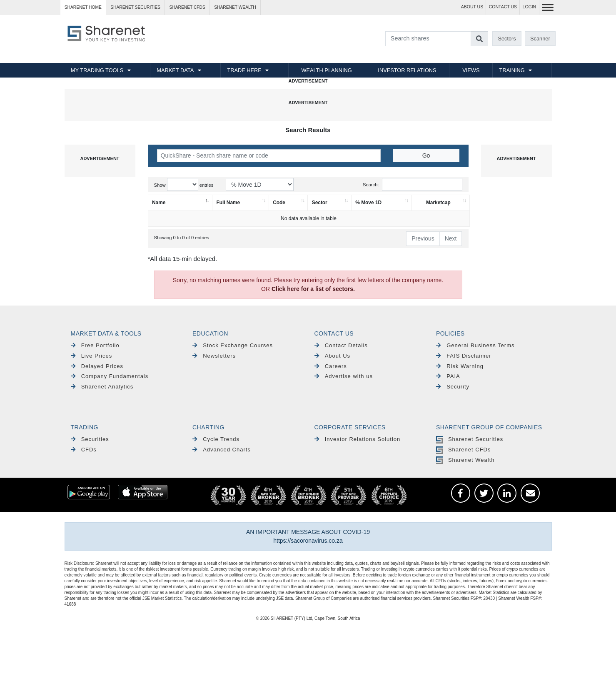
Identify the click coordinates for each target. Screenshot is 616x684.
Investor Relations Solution (358, 439)
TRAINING (512, 70)
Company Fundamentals (110, 376)
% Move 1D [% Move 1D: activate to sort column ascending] (368, 203)
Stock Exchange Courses (233, 345)
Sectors (507, 39)
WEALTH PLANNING (326, 70)
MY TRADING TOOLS (97, 70)
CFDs (84, 450)
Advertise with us (344, 376)
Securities (90, 439)
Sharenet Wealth (465, 460)
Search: (413, 184)
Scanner (540, 39)
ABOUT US (472, 7)
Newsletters (214, 356)
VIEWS (471, 70)
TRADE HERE (244, 70)
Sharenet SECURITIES (135, 7)
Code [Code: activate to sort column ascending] (279, 203)
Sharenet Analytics (102, 387)
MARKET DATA (175, 70)
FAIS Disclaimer (464, 356)
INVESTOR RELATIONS (407, 70)
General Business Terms (475, 345)
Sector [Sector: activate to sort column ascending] (320, 203)
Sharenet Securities (470, 439)
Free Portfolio (95, 345)
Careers (331, 366)
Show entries (184, 184)
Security (453, 387)
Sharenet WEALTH (235, 7)
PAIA (448, 376)
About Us (333, 356)
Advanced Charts (222, 450)
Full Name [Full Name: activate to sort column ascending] (228, 203)
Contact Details (341, 345)
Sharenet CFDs (187, 7)
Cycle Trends (216, 439)
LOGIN (530, 7)
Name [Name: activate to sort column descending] (159, 203)
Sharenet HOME (83, 7)
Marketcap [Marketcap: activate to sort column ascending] (438, 203)
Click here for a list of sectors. (313, 289)
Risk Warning (460, 366)
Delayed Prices (97, 366)
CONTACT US (503, 7)
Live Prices (92, 356)
